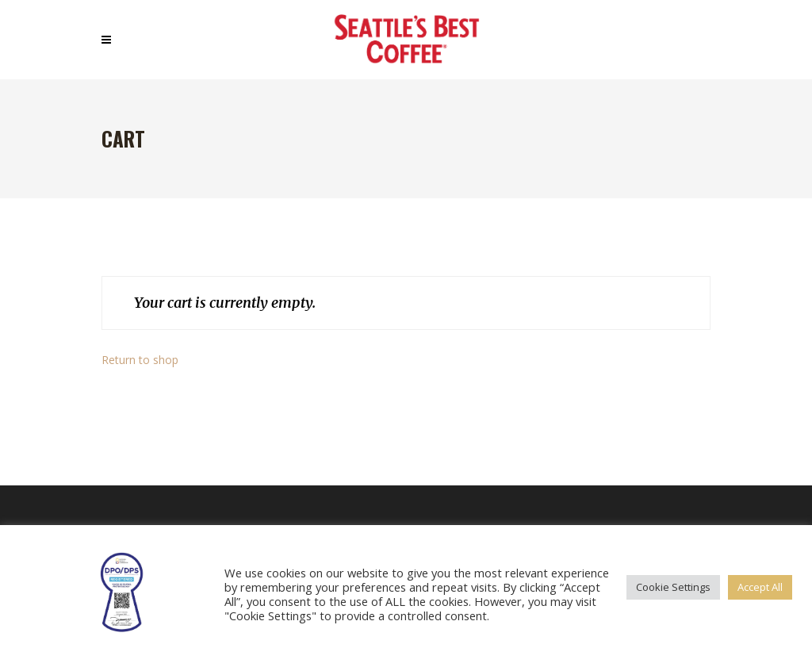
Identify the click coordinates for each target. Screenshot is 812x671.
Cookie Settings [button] (673, 587)
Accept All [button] (760, 587)
